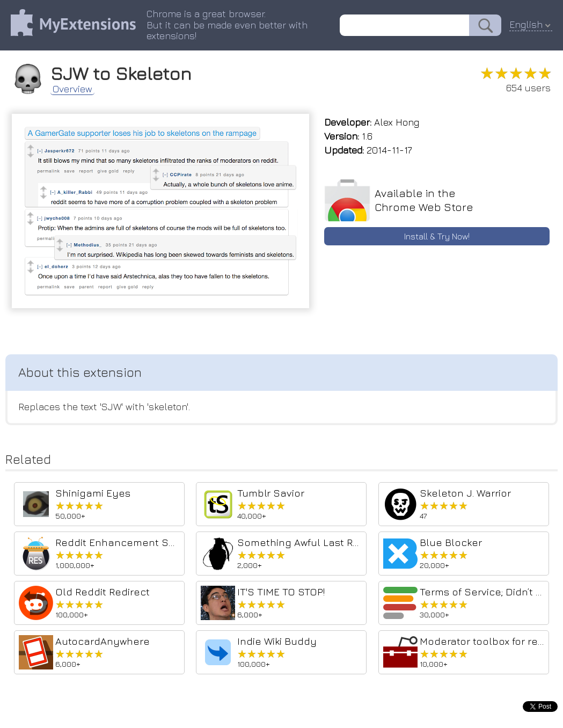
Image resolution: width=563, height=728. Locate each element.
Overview (72, 89)
